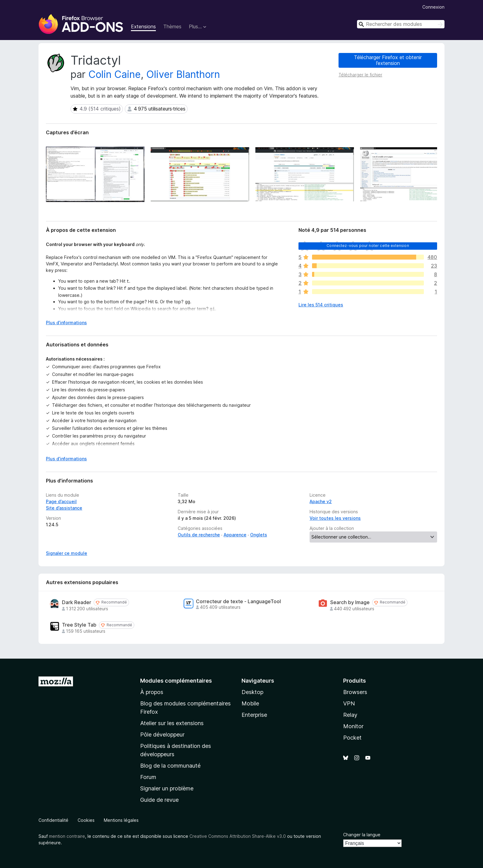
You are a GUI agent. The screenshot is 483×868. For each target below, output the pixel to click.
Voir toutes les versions (335, 518)
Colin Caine (115, 74)
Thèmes (172, 26)
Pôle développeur (162, 735)
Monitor (353, 726)
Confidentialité (53, 820)
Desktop (252, 692)
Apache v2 (321, 501)
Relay (350, 715)
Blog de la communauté (170, 766)
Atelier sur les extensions (172, 723)
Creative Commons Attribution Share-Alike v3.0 (238, 836)
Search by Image (350, 602)
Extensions (143, 26)
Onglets (259, 535)
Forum (148, 777)
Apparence (235, 535)
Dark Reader (77, 602)
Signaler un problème (167, 788)
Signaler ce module (67, 553)
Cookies (86, 820)
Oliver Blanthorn (183, 74)
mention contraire (67, 836)
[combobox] (401, 24)
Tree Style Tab (79, 625)
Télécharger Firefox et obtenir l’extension (388, 60)
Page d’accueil (61, 501)
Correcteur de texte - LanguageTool (238, 602)
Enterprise (254, 715)
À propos (152, 692)
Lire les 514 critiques (321, 305)
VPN (349, 703)
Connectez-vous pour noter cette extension (368, 246)
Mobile (250, 703)
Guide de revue (159, 800)
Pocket (352, 738)
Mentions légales (121, 820)
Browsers (355, 692)
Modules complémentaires (176, 681)
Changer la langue (362, 835)
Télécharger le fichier (360, 75)
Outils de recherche (199, 535)
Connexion (433, 7)
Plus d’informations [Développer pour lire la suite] (66, 323)
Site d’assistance (64, 508)
